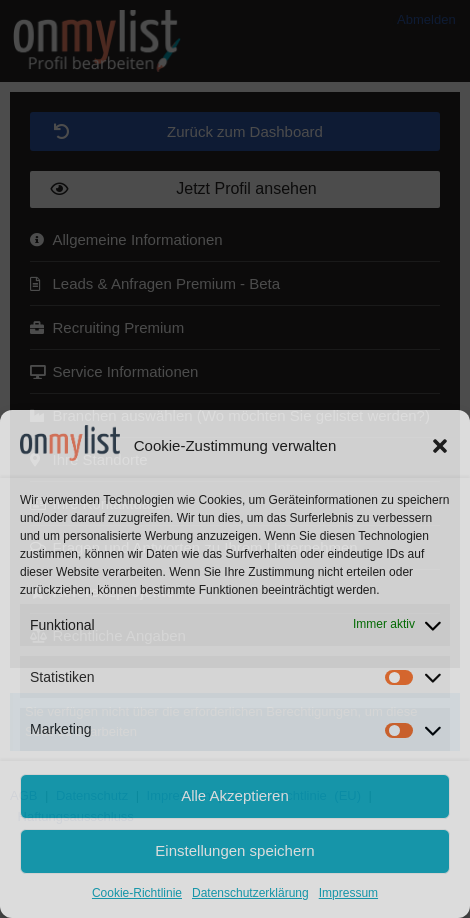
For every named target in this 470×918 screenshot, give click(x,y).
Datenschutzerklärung (250, 893)
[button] (440, 446)
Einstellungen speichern (234, 850)
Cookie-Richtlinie (137, 893)
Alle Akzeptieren (235, 795)
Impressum (348, 893)
